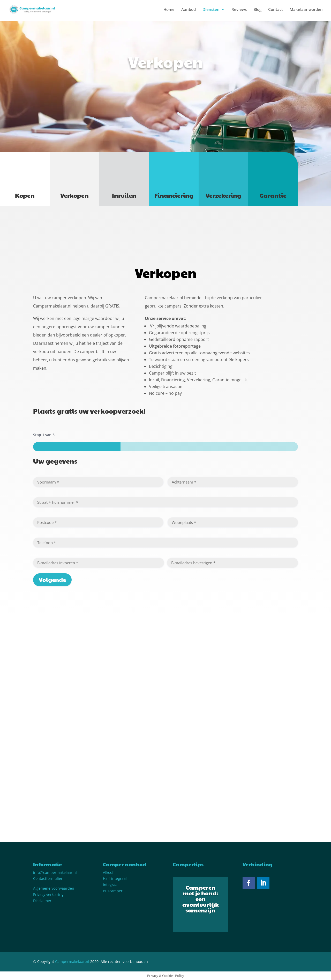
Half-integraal (115, 878)
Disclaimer (42, 901)
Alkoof (108, 872)
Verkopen (74, 195)
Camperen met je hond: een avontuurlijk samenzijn (201, 899)
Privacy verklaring (48, 894)
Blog (257, 10)
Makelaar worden (306, 10)
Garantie (273, 195)
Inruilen (124, 195)
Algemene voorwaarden (54, 888)
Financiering (174, 195)
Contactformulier (48, 878)
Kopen (25, 195)
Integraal (111, 885)
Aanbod (189, 10)
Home (169, 10)
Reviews (239, 10)
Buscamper (113, 891)
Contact (276, 10)
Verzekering (223, 195)
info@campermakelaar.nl (55, 872)
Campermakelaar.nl (72, 961)
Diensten (211, 10)
